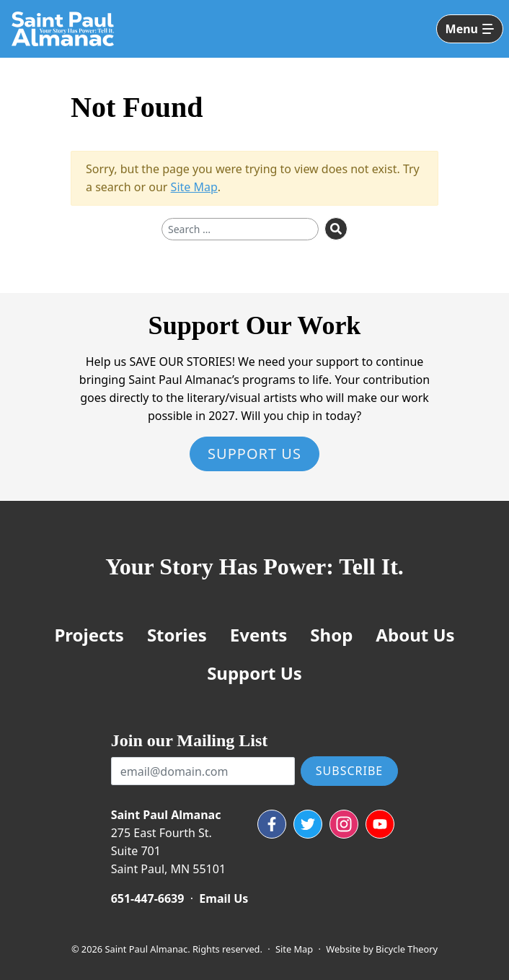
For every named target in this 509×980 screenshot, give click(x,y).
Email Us (223, 898)
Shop (331, 635)
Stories (177, 635)
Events (259, 635)
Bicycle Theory (407, 949)
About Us (415, 635)
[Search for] (240, 229)
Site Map (194, 187)
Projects (89, 635)
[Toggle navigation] (470, 29)
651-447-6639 (148, 898)
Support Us (254, 454)
